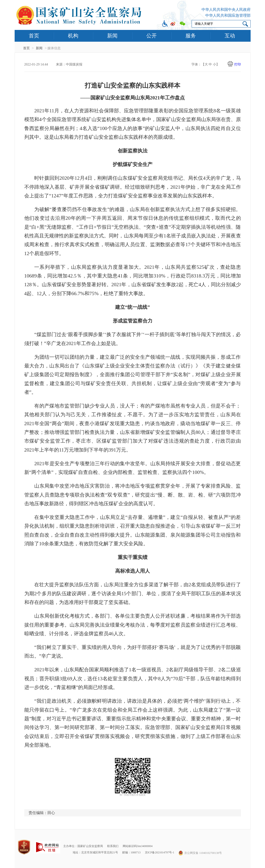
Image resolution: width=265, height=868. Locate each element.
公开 (151, 36)
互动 (230, 36)
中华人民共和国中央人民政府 (226, 10)
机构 (73, 36)
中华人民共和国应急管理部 (228, 15)
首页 (34, 36)
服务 (191, 36)
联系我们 (113, 846)
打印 (238, 64)
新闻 (112, 36)
